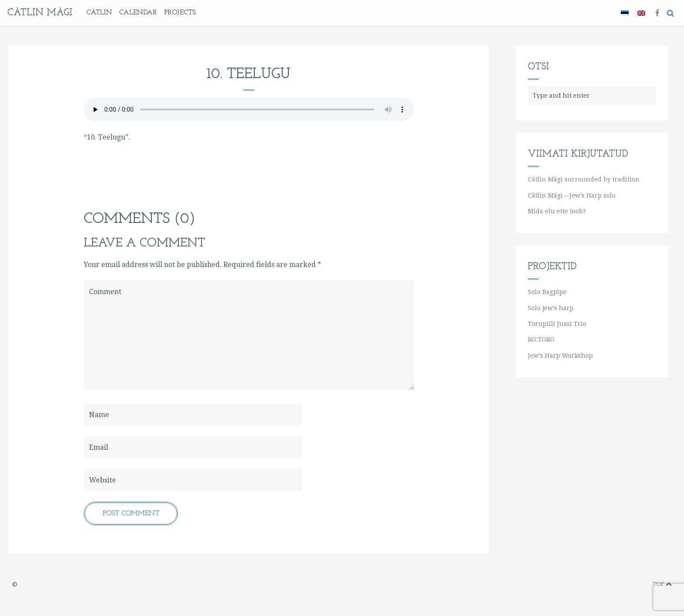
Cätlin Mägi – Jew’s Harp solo (572, 195)
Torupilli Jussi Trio (557, 324)
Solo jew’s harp (551, 308)
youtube (617, 584)
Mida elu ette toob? (557, 211)
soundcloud (644, 584)
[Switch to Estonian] (625, 13)
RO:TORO (541, 339)
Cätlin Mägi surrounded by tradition (584, 179)
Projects (180, 13)
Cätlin (99, 13)
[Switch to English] (641, 13)
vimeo (604, 584)
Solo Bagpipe (547, 292)
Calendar (138, 13)
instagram (631, 584)
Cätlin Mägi (40, 13)
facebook (590, 584)
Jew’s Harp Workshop (560, 356)
